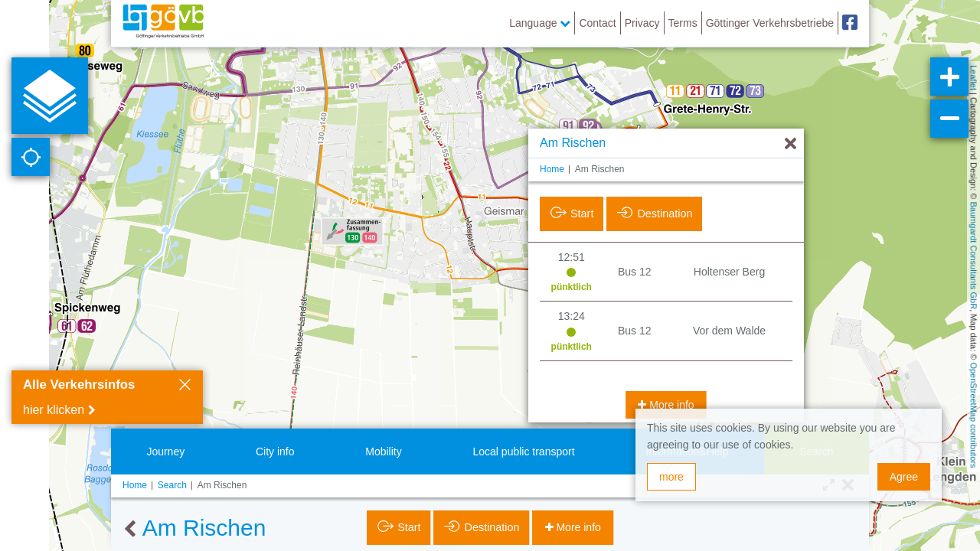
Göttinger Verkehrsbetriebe (770, 23)
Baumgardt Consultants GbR (974, 256)
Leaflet (974, 78)
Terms (683, 23)
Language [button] (540, 23)
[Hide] (791, 108)
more (671, 477)
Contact (597, 23)
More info (670, 368)
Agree (904, 477)
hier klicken (54, 410)
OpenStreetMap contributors (974, 415)
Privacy (642, 23)
